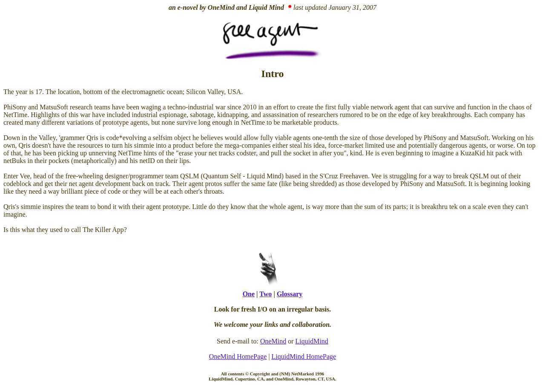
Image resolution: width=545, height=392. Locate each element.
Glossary (290, 294)
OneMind (273, 341)
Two (265, 294)
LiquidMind (312, 341)
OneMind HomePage (238, 356)
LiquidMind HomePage (304, 356)
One (249, 294)
